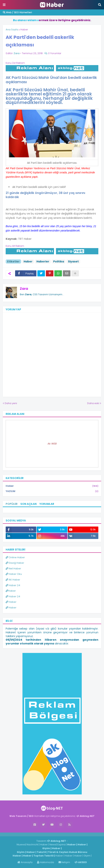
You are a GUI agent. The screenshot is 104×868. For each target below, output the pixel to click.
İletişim (64, 862)
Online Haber (15, 557)
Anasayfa (25, 862)
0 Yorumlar (55, 53)
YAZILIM (52, 491)
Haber (24, 30)
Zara (24, 289)
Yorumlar (47, 504)
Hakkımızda (45, 862)
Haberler (43, 261)
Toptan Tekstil (43, 856)
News (53, 845)
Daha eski (93, 403)
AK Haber (13, 580)
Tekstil (41, 852)
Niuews (21, 845)
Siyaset (73, 261)
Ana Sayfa (12, 30)
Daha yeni (11, 403)
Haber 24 (13, 585)
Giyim (46, 848)
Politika (59, 261)
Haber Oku (14, 574)
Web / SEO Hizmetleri (17, 12)
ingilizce (39, 834)
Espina (61, 845)
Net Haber (13, 569)
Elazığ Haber (15, 563)
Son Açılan (29, 504)
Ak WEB (52, 444)
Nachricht (33, 845)
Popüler (12, 504)
